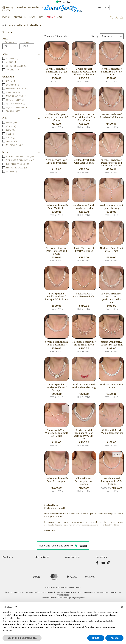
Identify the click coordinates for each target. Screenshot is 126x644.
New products (9, 565)
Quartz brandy (16, 104)
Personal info (71, 562)
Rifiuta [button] (96, 638)
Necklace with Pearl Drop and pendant (57, 161)
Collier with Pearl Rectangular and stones (84, 481)
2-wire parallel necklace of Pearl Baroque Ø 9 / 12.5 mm (84, 434)
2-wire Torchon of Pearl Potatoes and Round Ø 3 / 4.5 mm (111, 163)
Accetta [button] (114, 638)
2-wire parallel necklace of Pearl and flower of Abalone (84, 72)
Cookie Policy (40, 578)
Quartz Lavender (16, 108)
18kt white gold (16, 168)
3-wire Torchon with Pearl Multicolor (57, 207)
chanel (11, 62)
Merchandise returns (75, 565)
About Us (38, 575)
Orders (68, 568)
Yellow (11, 142)
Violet (11, 126)
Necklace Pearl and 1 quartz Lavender (84, 207)
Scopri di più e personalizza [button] (22, 638)
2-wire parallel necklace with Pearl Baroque (56, 387)
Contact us (39, 585)
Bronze (11, 172)
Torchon (13, 70)
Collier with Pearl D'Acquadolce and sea (111, 432)
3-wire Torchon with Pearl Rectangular (57, 480)
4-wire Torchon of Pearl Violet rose (84, 250)
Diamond (12, 85)
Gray (10, 130)
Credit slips (70, 571)
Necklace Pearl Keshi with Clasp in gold (84, 161)
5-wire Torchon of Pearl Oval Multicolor (111, 116)
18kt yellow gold (18, 164)
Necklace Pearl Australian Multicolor (84, 295)
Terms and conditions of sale (47, 571)
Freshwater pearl (17, 89)
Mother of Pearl (17, 96)
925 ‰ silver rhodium (20, 157)
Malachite (13, 93)
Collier (12, 59)
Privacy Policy (40, 568)
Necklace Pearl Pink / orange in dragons (84, 343)
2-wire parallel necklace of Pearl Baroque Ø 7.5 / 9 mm (56, 296)
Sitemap (37, 588)
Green (11, 138)
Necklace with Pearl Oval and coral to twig (84, 386)
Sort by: (95, 36)
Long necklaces (16, 66)
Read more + (50, 531)
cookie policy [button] (14, 618)
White (11, 123)
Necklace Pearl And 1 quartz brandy (112, 207)
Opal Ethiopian (15, 100)
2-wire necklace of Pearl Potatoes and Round (57, 251)
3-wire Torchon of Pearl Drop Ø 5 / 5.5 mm (111, 72)
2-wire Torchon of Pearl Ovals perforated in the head (112, 298)
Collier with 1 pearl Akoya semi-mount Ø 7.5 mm (57, 117)
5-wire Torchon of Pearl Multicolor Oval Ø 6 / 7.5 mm (84, 117)
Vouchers (69, 578)
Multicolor (15, 145)
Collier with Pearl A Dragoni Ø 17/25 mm (112, 343)
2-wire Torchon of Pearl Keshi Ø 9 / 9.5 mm (57, 72)
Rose (11, 134)
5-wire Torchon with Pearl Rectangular (56, 343)
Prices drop (8, 562)
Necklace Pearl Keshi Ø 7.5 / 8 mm (111, 250)
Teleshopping (40, 581)
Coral (11, 81)
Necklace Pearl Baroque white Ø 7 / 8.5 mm (112, 481)
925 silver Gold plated (20, 160)
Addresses (70, 575)
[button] (122, 607)
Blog (36, 591)
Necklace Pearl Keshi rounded (111, 386)
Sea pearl (13, 111)
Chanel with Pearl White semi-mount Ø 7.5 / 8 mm (57, 433)
